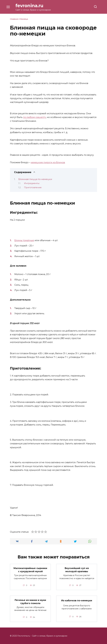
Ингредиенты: (32, 183)
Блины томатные (24, 240)
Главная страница (19, 19)
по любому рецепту (34, 117)
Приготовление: (33, 187)
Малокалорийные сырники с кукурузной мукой (30, 570)
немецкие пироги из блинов (48, 162)
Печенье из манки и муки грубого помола (30, 601)
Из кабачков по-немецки (77, 600)
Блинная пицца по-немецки (35, 179)
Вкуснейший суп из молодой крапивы (77, 570)
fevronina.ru (29, 6)
